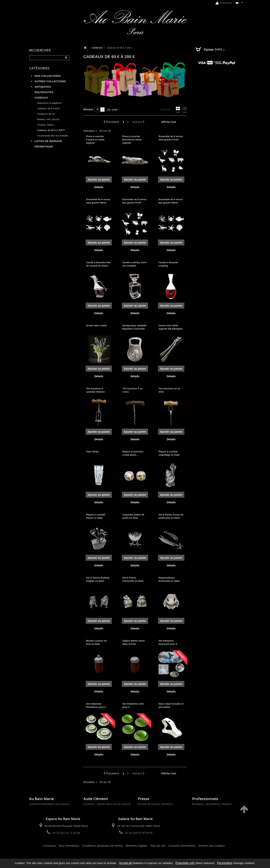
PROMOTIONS (44, 146)
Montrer (89, 109)
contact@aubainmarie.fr (208, 827)
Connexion (224, 3)
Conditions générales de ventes (102, 846)
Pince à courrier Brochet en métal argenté (132, 140)
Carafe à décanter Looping (168, 264)
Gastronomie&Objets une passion (49, 804)
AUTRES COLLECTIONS (50, 81)
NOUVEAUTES (44, 92)
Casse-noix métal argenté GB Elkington (170, 327)
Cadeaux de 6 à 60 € (49, 108)
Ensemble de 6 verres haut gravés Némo (98, 201)
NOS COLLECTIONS (48, 76)
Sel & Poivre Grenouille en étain (133, 579)
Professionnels (205, 799)
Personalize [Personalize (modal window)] (225, 863)
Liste (185, 110)
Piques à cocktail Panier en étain (96, 516)
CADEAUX (41, 98)
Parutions (167, 804)
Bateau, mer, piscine (48, 119)
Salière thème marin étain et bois (133, 642)
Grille (178, 110)
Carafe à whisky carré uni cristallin (134, 264)
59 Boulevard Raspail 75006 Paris (66, 826)
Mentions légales (137, 846)
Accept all (125, 863)
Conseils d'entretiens (182, 846)
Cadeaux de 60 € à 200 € (51, 130)
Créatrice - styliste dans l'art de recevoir (107, 804)
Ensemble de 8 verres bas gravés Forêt (134, 201)
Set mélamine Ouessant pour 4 (168, 642)
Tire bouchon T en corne (132, 390)
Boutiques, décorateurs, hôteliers (212, 804)
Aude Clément (96, 799)
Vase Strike (92, 452)
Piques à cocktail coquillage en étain (169, 453)
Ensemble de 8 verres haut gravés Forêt (171, 138)
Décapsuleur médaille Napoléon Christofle (134, 327)
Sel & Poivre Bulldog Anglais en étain (98, 579)
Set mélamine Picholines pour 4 (96, 705)
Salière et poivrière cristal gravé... (133, 453)
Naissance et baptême (49, 103)
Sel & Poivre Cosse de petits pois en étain (171, 516)
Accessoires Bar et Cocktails (53, 136)
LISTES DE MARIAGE (48, 141)
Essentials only (185, 863)
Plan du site (158, 846)
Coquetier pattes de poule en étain (133, 516)
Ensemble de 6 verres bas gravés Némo (171, 201)
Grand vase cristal (96, 325)
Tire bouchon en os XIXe (169, 390)
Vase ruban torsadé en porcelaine (171, 705)
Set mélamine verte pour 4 (133, 705)
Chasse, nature (46, 125)
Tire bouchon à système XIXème (96, 390)
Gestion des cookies (212, 846)
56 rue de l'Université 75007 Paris (139, 826)
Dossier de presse (149, 804)
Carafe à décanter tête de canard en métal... (99, 264)
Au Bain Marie (41, 799)
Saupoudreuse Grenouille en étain (169, 579)
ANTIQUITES (43, 87)
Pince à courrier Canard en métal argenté (95, 140)
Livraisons (49, 846)
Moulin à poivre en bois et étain (97, 642)
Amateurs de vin (46, 114)
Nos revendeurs (69, 846)
